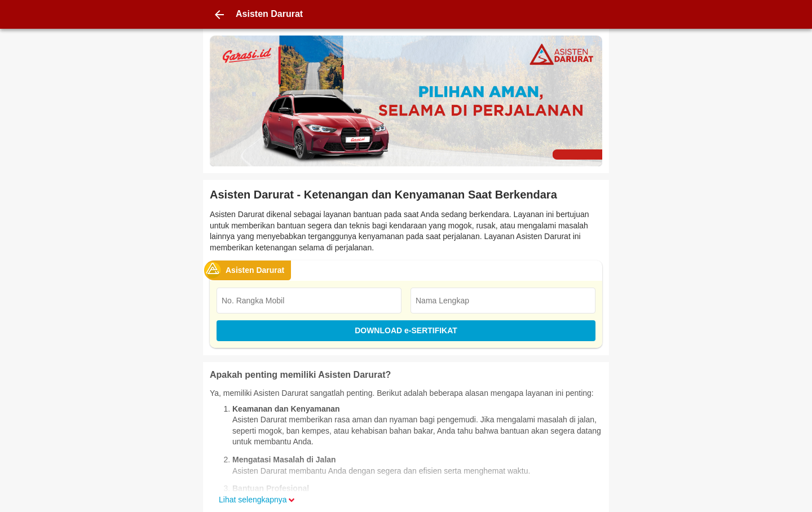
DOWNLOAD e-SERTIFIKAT (406, 330)
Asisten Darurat (255, 270)
